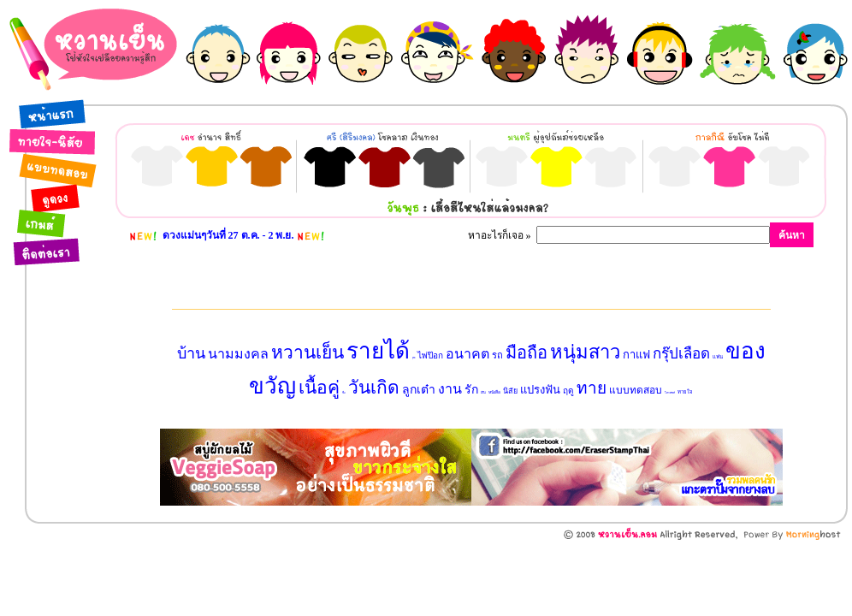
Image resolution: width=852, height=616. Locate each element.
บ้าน (191, 353)
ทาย (592, 388)
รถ (497, 355)
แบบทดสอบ (636, 390)
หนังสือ (494, 392)
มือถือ (527, 352)
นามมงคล (238, 354)
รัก (471, 390)
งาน (450, 389)
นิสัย (510, 391)
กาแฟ (636, 355)
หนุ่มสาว (585, 352)
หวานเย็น (308, 352)
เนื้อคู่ (319, 388)
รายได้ (378, 351)
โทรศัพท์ (670, 393)
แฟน (718, 357)
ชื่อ (344, 393)
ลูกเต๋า (419, 390)
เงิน (483, 392)
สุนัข (414, 358)
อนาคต (467, 354)
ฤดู (568, 391)
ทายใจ (685, 392)
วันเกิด (374, 388)
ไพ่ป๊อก (430, 355)
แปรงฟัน (540, 390)
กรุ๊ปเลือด (681, 354)
